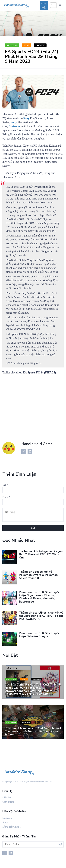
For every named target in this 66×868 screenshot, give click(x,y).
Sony (27, 45)
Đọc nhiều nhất (19, 540)
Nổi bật (10, 655)
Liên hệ (7, 798)
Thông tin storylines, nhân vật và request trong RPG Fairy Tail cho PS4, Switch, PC (41, 616)
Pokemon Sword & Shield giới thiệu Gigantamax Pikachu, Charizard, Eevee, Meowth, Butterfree (39, 597)
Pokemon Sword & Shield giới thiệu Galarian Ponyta (39, 635)
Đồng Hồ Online (11, 827)
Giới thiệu (8, 802)
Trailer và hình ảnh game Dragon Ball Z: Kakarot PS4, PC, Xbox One (41, 554)
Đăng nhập (44, 6)
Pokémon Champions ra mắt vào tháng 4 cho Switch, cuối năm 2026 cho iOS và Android (33, 731)
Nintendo (12, 45)
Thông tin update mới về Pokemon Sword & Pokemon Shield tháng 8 (38, 575)
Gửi (33, 528)
